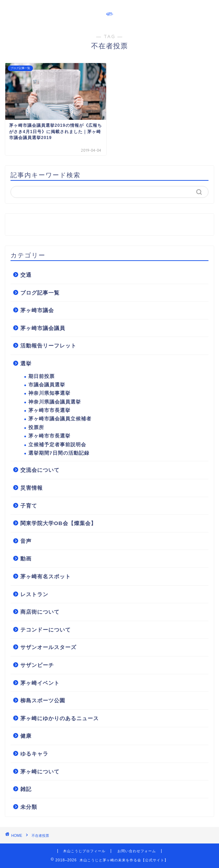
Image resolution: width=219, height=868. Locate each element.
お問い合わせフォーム (137, 851)
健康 (26, 736)
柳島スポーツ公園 (43, 700)
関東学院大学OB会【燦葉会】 (58, 523)
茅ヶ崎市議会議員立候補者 (60, 419)
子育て (29, 506)
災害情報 (32, 488)
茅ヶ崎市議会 (37, 310)
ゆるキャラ (34, 754)
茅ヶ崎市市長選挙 (49, 410)
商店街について (40, 612)
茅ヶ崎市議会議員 (43, 328)
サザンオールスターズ (48, 647)
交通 (26, 275)
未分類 (29, 807)
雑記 (26, 789)
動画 (26, 559)
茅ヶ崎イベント (40, 683)
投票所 (36, 428)
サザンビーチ (37, 665)
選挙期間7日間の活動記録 (59, 453)
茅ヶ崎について (40, 771)
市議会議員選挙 (47, 385)
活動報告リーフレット (48, 346)
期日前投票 (42, 376)
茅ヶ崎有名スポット (46, 576)
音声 (26, 541)
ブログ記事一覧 (40, 293)
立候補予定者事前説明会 (57, 445)
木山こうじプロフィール (84, 851)
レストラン (34, 594)
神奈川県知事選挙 (49, 393)
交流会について (40, 470)
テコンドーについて (46, 630)
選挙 (26, 363)
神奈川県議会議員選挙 (55, 402)
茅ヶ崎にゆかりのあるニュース (60, 718)
